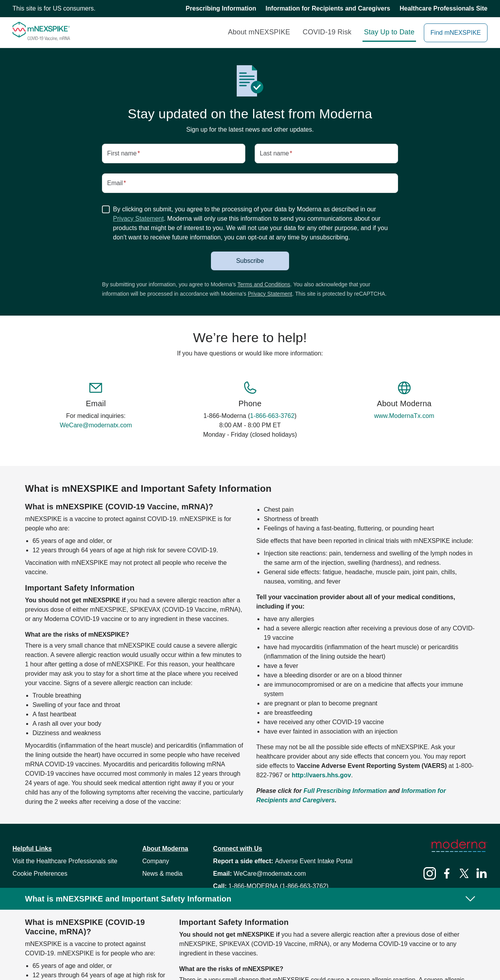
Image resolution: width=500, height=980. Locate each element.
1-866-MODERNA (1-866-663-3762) (279, 886)
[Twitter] (464, 875)
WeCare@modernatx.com (96, 425)
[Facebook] (447, 875)
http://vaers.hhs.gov (321, 775)
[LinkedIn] (481, 875)
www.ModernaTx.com (404, 416)
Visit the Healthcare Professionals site (65, 861)
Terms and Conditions (264, 284)
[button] (250, 261)
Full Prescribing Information (345, 791)
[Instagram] (430, 875)
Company (155, 861)
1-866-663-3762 (272, 416)
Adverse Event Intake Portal (314, 861)
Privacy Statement (138, 219)
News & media (162, 874)
